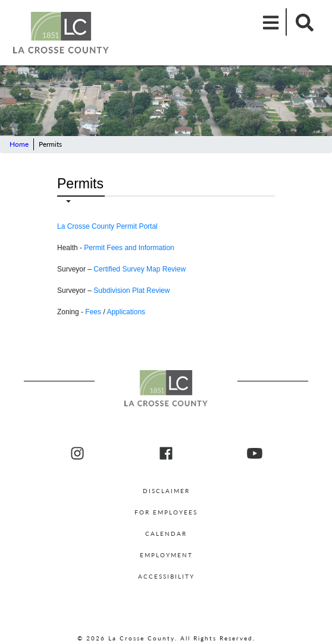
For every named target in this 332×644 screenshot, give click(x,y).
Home (19, 144)
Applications (126, 312)
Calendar (166, 533)
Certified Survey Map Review (140, 269)
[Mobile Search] (301, 22)
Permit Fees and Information (129, 248)
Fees (93, 312)
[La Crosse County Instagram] (77, 454)
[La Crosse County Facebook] (166, 454)
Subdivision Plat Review (131, 291)
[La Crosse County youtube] (255, 454)
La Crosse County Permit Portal (107, 226)
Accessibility (166, 576)
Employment (166, 555)
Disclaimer (166, 491)
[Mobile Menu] (271, 22)
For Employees (166, 512)
